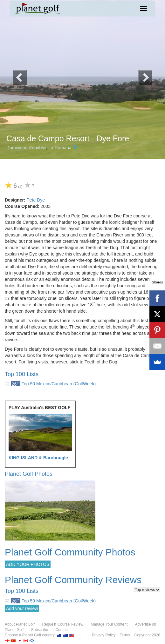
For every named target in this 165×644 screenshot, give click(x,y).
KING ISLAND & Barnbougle (38, 458)
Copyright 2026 (147, 635)
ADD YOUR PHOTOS (28, 564)
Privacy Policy (104, 635)
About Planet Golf (20, 624)
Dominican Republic (26, 148)
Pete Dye (36, 200)
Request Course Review (62, 624)
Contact (62, 630)
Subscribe (40, 630)
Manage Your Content (109, 624)
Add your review (22, 608)
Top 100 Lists (22, 374)
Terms (125, 635)
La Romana (60, 148)
